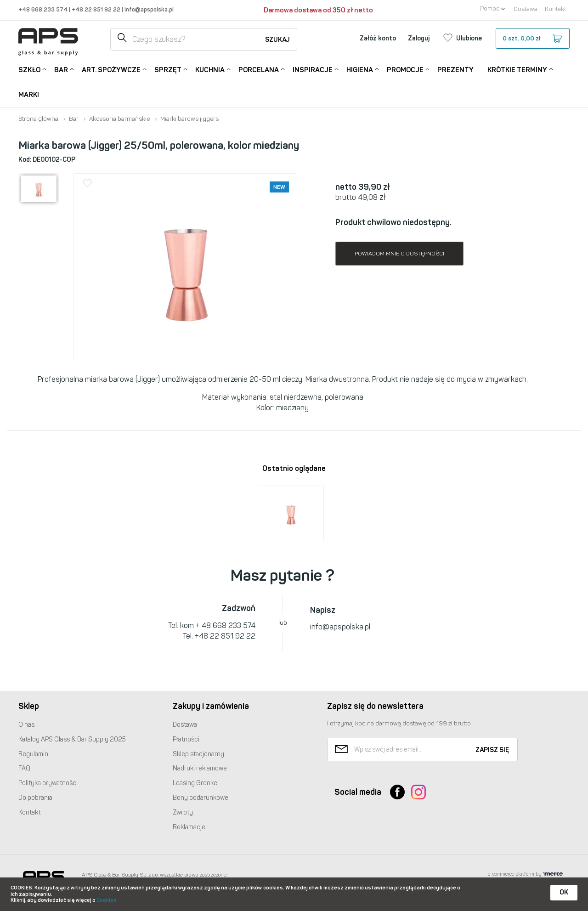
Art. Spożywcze (111, 69)
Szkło (29, 69)
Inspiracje (313, 69)
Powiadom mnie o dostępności (399, 254)
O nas (26, 725)
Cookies (107, 900)
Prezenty (455, 70)
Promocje (405, 69)
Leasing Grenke (195, 783)
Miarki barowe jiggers (189, 119)
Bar (61, 69)
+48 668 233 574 (44, 9)
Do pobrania (35, 798)
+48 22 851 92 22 (97, 9)
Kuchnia (210, 69)
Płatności (186, 739)
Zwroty (183, 812)
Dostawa (526, 9)
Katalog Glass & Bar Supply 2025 (72, 739)
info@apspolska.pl (148, 9)
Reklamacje (189, 827)
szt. (532, 39)
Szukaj (277, 40)
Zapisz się (492, 750)
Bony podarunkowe (201, 798)
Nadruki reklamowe (200, 768)
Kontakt (555, 9)
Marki (29, 95)
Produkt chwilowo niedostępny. (393, 222)
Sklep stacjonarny (198, 754)
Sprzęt (168, 69)
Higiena (360, 69)
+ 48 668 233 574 (226, 625)
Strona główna (38, 119)
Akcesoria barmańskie (119, 119)
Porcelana (259, 69)
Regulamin (33, 754)
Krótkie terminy (517, 69)
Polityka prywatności (48, 783)
